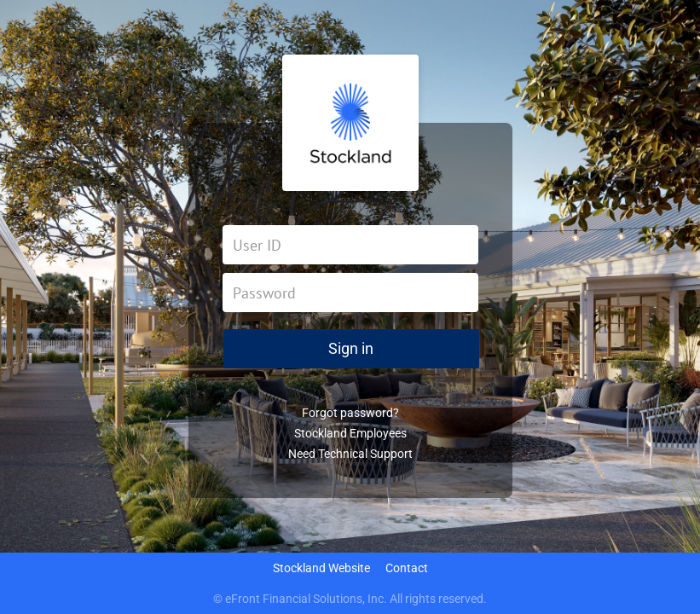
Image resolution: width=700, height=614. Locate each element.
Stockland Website (321, 568)
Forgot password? (350, 413)
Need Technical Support (350, 454)
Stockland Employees (350, 433)
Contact (407, 568)
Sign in (351, 348)
